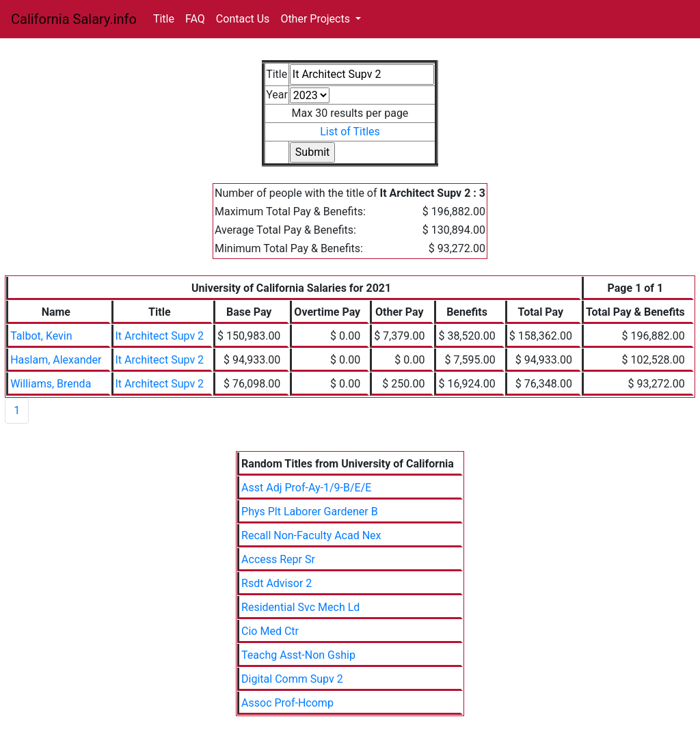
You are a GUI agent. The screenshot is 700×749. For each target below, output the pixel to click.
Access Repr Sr (278, 559)
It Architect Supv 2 (160, 336)
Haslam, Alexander (56, 360)
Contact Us (243, 19)
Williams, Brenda (51, 384)
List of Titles (350, 132)
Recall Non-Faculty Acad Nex (311, 535)
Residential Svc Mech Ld (300, 607)
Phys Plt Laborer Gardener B (310, 512)
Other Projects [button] (317, 19)
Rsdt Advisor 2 (277, 583)
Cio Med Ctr (270, 631)
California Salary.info (74, 19)
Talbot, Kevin (41, 336)
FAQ (195, 19)
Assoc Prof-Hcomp (287, 703)
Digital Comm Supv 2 (292, 679)
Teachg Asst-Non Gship (298, 655)
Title (164, 19)
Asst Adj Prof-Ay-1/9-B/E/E (306, 488)
